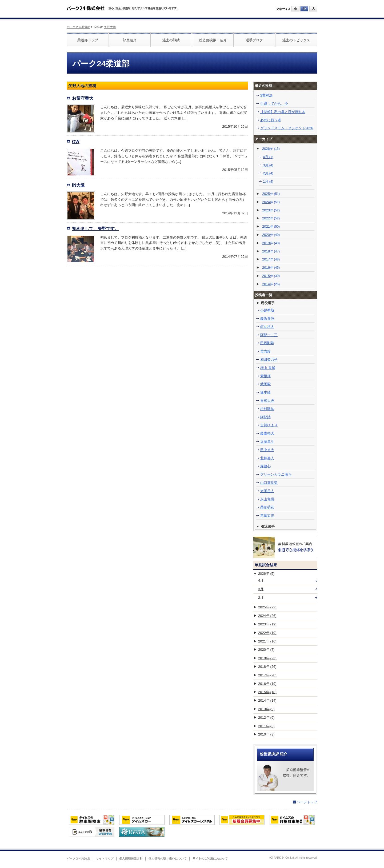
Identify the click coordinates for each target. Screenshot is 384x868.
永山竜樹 (267, 499)
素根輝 (265, 376)
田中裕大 (267, 450)
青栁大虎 (267, 401)
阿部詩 (265, 417)
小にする (295, 9)
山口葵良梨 (269, 483)
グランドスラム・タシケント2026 (287, 128)
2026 (271, 149)
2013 (266, 709)
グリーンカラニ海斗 (276, 474)
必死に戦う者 (271, 120)
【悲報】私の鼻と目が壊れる (283, 112)
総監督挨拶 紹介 (274, 754)
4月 (268, 157)
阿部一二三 (269, 335)
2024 (271, 202)
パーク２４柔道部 (78, 27)
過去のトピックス (296, 40)
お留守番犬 (83, 98)
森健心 (265, 466)
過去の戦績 (171, 40)
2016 (271, 268)
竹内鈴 (265, 351)
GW (76, 142)
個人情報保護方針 (131, 858)
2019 (271, 243)
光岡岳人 (267, 491)
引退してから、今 (274, 104)
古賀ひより (269, 425)
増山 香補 (268, 368)
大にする (313, 9)
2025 (271, 194)
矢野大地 (110, 27)
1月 (268, 181)
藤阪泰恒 (267, 318)
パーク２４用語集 (78, 858)
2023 (271, 210)
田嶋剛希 (267, 343)
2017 (271, 259)
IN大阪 (78, 185)
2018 (271, 251)
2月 (268, 173)
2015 (271, 276)
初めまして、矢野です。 (95, 228)
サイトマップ (105, 858)
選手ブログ (254, 40)
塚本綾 (265, 392)
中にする (304, 9)
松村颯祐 (267, 409)
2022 (271, 218)
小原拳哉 (267, 310)
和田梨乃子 (269, 359)
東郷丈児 (267, 515)
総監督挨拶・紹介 (213, 40)
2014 (271, 284)
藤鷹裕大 (267, 433)
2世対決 (266, 95)
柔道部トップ (88, 40)
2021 (271, 226)
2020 (271, 235)
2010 (266, 734)
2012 (266, 718)
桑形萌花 (267, 507)
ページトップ (307, 802)
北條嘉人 (267, 458)
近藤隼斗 (267, 442)
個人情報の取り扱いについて (168, 858)
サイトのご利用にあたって (210, 858)
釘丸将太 (267, 327)
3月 (268, 165)
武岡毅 (265, 384)
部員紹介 (130, 40)
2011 (266, 726)
